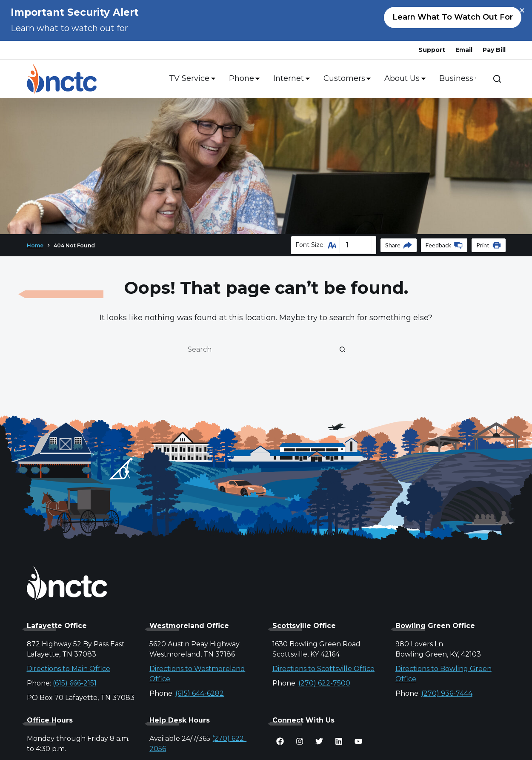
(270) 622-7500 (324, 683)
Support (432, 50)
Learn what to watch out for (453, 17)
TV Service (190, 79)
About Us (403, 79)
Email (464, 50)
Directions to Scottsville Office (323, 669)
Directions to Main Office (69, 669)
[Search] (497, 79)
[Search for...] (257, 349)
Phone (243, 79)
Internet (290, 79)
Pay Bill (494, 50)
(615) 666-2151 (75, 683)
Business (458, 79)
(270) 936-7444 (447, 693)
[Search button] (343, 349)
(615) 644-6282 (200, 693)
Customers (346, 79)
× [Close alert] (522, 11)
